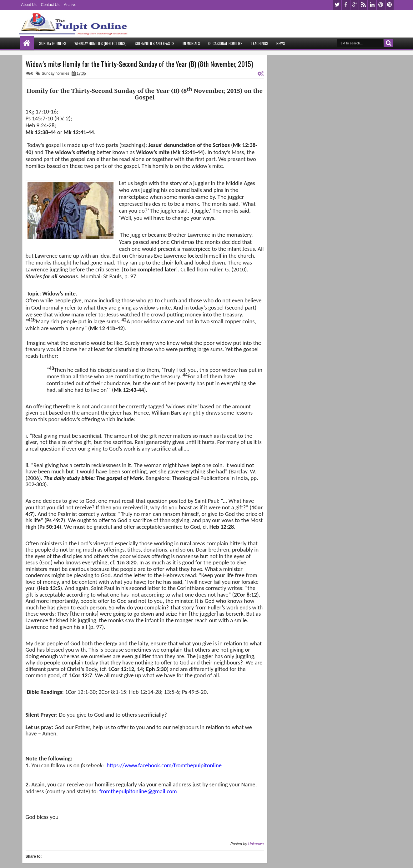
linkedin (372, 5)
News (281, 43)
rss (363, 5)
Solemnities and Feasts (155, 43)
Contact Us (50, 5)
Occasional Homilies (225, 43)
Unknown (256, 844)
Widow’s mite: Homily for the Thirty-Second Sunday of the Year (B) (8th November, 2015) (139, 64)
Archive (70, 5)
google (355, 5)
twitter (337, 5)
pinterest (390, 5)
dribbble (381, 5)
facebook (346, 5)
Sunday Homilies (53, 43)
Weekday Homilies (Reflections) (101, 43)
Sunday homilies (56, 73)
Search (388, 43)
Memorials (191, 43)
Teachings (259, 43)
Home (27, 43)
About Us (29, 5)
